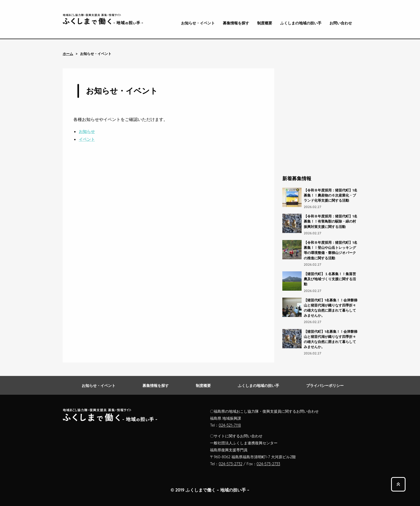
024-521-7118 (230, 425)
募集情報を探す (236, 23)
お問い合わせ (341, 23)
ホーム (68, 54)
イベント (87, 139)
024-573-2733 (268, 464)
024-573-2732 (230, 464)
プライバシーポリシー (325, 386)
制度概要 (265, 23)
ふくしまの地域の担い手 (301, 23)
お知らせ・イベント (198, 23)
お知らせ (87, 132)
